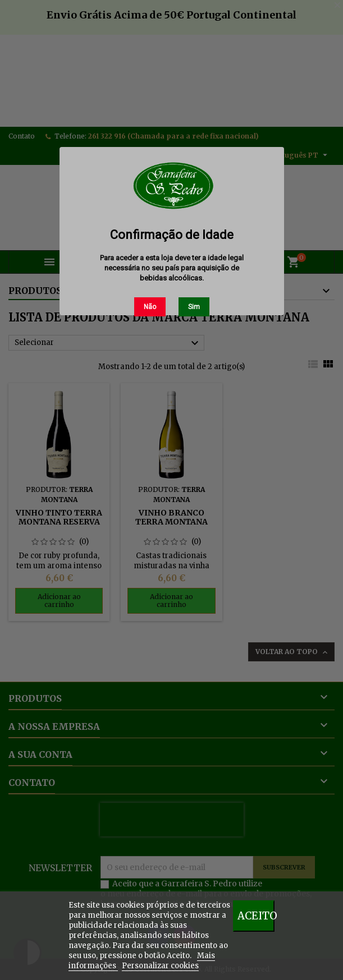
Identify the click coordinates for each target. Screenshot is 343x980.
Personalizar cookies (160, 966)
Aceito (256, 916)
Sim (194, 307)
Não (150, 307)
